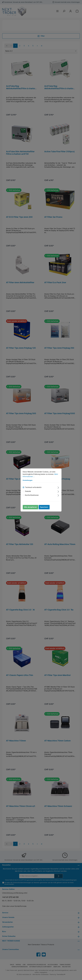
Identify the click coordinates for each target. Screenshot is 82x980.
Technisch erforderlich (33, 487)
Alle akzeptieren (30, 507)
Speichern (44, 507)
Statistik (28, 491)
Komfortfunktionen (32, 495)
